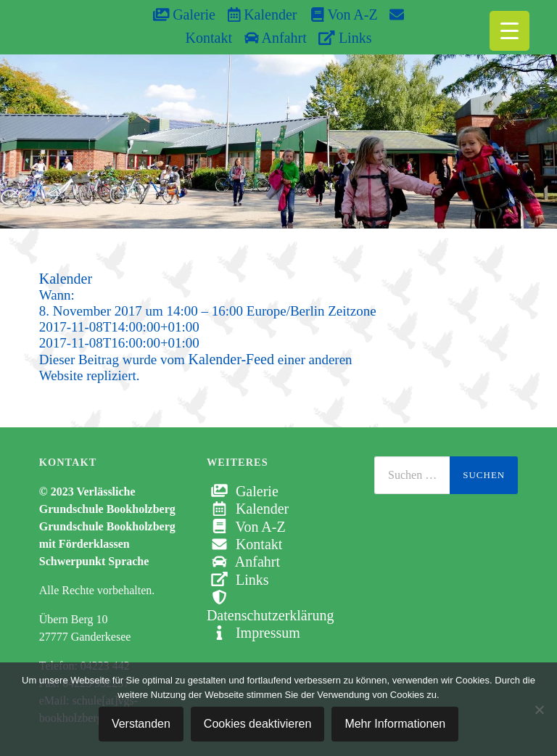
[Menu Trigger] (509, 31)
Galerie (184, 15)
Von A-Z (337, 15)
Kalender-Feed (231, 359)
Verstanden (141, 724)
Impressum (253, 633)
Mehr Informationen (395, 724)
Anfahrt (276, 38)
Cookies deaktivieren (258, 724)
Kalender (263, 15)
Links (345, 38)
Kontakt (244, 544)
